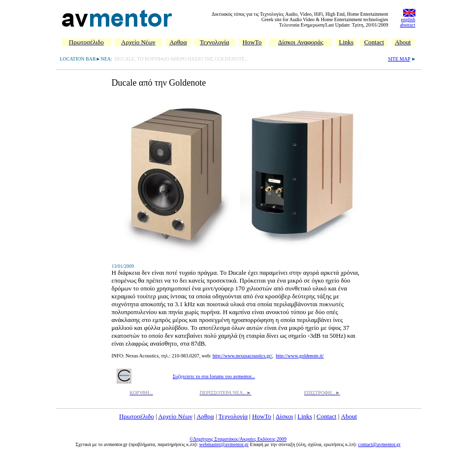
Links (305, 416)
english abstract (407, 22)
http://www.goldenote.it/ (300, 356)
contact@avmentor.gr (379, 444)
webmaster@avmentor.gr (224, 444)
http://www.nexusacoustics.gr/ (242, 356)
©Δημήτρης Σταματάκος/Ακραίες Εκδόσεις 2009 (238, 439)
